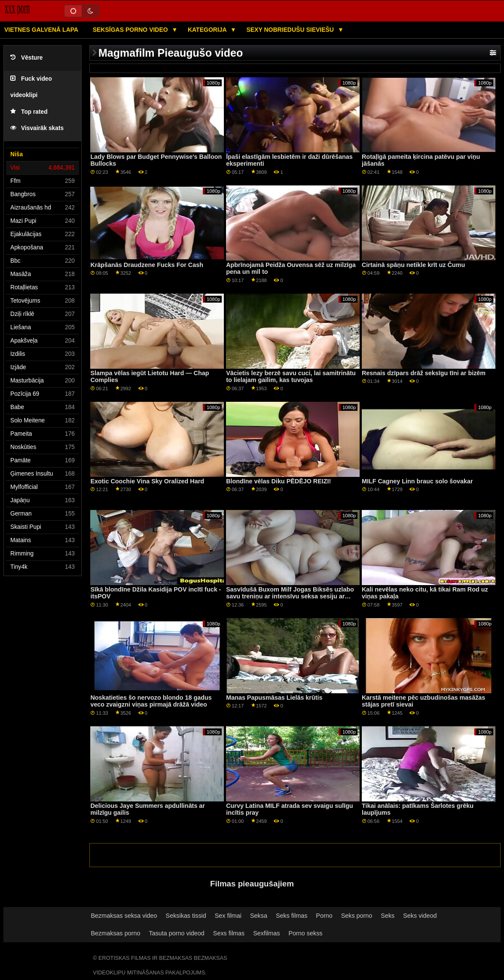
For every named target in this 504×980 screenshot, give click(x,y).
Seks (388, 916)
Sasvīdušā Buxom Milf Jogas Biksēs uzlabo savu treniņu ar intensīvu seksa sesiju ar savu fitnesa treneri (290, 596)
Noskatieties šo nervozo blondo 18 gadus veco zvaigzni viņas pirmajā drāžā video (151, 701)
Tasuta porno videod (176, 933)
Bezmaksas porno (116, 933)
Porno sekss (305, 933)
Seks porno (357, 916)
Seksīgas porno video (131, 30)
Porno (324, 916)
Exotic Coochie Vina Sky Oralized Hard (147, 481)
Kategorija (208, 30)
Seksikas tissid (186, 916)
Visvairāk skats (37, 128)
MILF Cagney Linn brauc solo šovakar (417, 481)
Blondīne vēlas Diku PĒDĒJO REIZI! (278, 481)
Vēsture (26, 58)
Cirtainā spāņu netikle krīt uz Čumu (413, 265)
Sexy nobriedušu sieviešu (291, 30)
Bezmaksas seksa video (124, 916)
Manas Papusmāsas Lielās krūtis (274, 698)
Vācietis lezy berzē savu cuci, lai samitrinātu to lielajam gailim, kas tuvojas (291, 377)
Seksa (259, 916)
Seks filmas (292, 916)
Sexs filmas (229, 933)
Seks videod (420, 916)
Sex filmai (228, 916)
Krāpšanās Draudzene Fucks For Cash (147, 265)
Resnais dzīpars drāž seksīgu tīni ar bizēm (424, 373)
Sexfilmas (266, 933)
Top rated (29, 112)
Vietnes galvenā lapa (41, 30)
